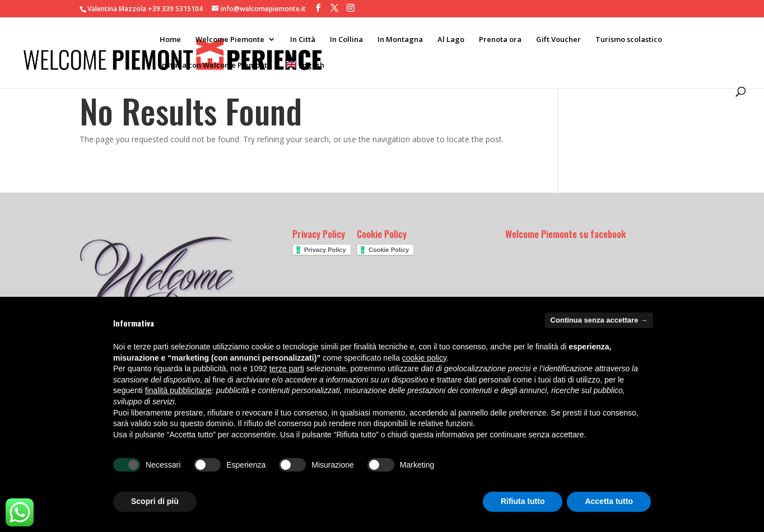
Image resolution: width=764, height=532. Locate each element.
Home (170, 40)
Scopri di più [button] (155, 501)
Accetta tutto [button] (609, 501)
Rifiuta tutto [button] (523, 501)
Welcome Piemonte (230, 40)
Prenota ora (500, 40)
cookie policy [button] (424, 358)
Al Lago (451, 40)
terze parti (287, 368)
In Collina (346, 40)
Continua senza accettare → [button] (599, 320)
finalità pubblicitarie (178, 390)
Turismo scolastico (629, 40)
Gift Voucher (558, 40)
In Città (303, 40)
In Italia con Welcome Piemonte (216, 66)
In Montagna (400, 40)
